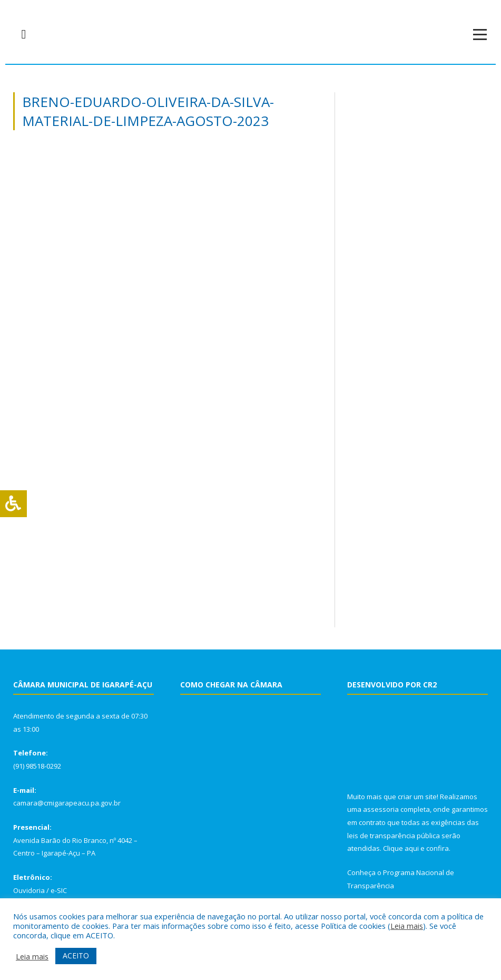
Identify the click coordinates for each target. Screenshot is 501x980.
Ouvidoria (29, 890)
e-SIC (59, 890)
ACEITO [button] (76, 955)
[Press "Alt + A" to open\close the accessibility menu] (13, 504)
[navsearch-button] (24, 34)
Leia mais (407, 926)
